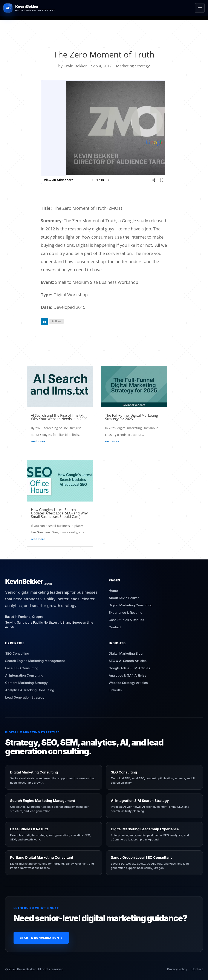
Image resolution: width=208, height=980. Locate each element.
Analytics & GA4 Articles (128, 675)
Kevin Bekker (75, 66)
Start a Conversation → (41, 938)
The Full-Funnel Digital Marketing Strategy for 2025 (132, 417)
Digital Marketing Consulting (131, 605)
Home (113, 591)
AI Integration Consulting (24, 675)
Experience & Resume (125, 613)
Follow (57, 321)
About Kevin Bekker (124, 598)
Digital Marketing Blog (126, 653)
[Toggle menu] (200, 8)
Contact (115, 627)
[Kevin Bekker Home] (29, 8)
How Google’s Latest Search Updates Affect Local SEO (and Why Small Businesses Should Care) (59, 513)
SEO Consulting (17, 653)
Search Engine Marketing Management (35, 661)
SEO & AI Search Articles (128, 661)
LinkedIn (115, 690)
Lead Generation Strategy (25, 697)
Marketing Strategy (133, 66)
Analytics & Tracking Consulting (30, 690)
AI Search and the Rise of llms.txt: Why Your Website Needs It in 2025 (59, 417)
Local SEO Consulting (22, 668)
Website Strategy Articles (128, 683)
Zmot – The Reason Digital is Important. (76, 191)
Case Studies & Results (126, 620)
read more (38, 441)
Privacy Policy (177, 969)
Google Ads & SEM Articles (129, 668)
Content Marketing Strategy (26, 683)
